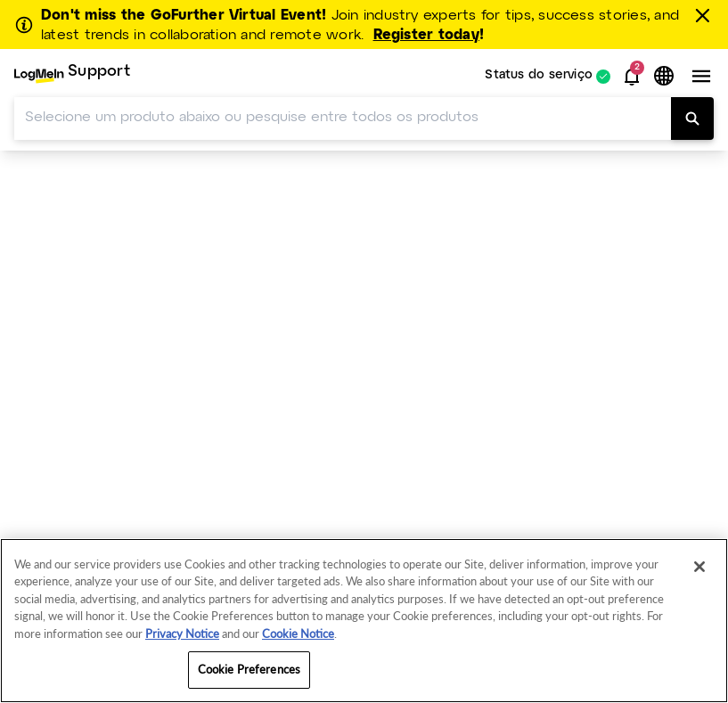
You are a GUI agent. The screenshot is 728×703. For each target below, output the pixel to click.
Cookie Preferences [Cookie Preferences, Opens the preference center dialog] (249, 669)
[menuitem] (72, 76)
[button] (632, 77)
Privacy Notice (182, 634)
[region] (364, 621)
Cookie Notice (298, 634)
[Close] (699, 567)
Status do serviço (539, 76)
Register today (426, 35)
